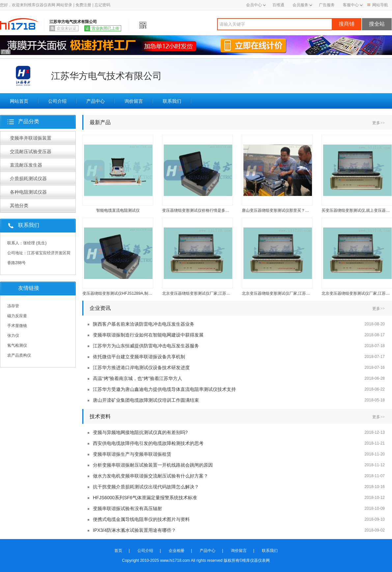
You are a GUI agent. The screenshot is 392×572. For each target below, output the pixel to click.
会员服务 (300, 5)
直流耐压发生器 (26, 165)
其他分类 (19, 205)
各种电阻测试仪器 (28, 192)
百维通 (278, 5)
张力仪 (13, 336)
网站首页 (19, 101)
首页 (118, 551)
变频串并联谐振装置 (31, 138)
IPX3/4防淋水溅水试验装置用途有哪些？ (134, 530)
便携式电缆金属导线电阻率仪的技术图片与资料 (141, 519)
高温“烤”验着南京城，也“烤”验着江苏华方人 (138, 378)
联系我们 (172, 101)
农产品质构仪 (19, 355)
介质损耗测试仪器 (28, 178)
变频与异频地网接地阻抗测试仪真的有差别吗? (140, 432)
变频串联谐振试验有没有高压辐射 (127, 508)
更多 (378, 123)
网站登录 (64, 5)
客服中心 (351, 5)
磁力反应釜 (17, 316)
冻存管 (13, 306)
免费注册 (83, 5)
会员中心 (256, 5)
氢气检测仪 (17, 345)
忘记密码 (102, 5)
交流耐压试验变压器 (31, 151)
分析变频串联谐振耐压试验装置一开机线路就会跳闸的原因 (153, 465)
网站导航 (378, 5)
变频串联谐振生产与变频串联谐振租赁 (132, 454)
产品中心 (96, 101)
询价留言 (134, 101)
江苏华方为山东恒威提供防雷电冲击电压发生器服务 (146, 346)
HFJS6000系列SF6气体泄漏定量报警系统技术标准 (145, 498)
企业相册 (177, 551)
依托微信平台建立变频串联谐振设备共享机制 (139, 357)
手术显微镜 (17, 326)
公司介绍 (57, 101)
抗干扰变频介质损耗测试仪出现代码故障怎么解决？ (146, 487)
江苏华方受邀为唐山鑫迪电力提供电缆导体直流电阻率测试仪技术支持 (164, 389)
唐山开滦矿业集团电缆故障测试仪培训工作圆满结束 (146, 400)
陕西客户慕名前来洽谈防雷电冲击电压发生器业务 (144, 324)
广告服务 (327, 5)
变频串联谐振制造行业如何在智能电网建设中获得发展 (148, 335)
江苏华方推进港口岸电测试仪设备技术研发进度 (141, 368)
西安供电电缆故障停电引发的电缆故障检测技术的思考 (148, 443)
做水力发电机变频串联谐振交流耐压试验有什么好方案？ (151, 476)
